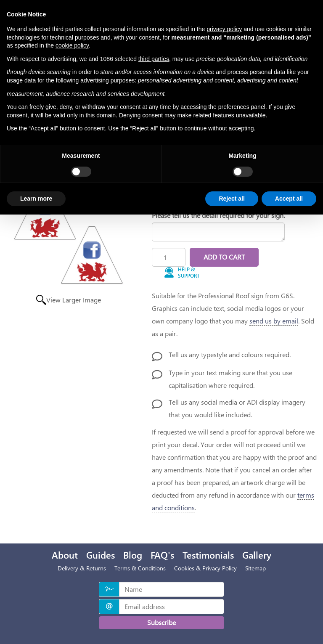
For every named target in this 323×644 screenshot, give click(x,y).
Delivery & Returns (82, 568)
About (65, 555)
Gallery (257, 555)
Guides (101, 555)
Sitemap (255, 568)
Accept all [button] (289, 199)
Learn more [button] (36, 199)
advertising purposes (107, 80)
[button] (185, 273)
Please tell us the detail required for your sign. (218, 215)
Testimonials (208, 555)
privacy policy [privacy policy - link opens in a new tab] (224, 29)
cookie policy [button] (72, 45)
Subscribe (161, 622)
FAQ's (162, 555)
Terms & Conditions (140, 568)
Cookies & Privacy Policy (205, 568)
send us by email (274, 321)
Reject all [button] (232, 199)
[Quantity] (169, 257)
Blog (133, 555)
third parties (154, 59)
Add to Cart (224, 257)
